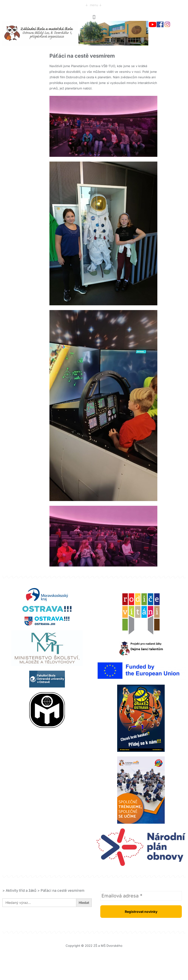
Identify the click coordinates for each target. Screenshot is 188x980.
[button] (94, 17)
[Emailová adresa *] (141, 896)
